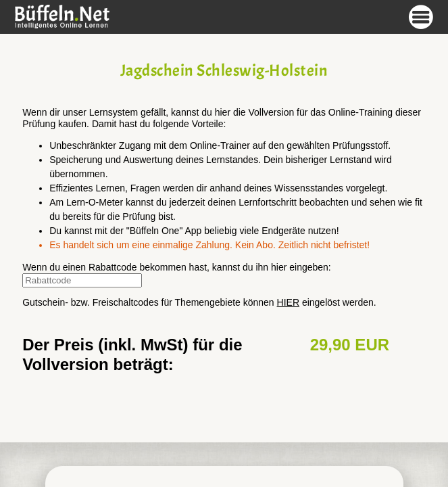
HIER (288, 302)
